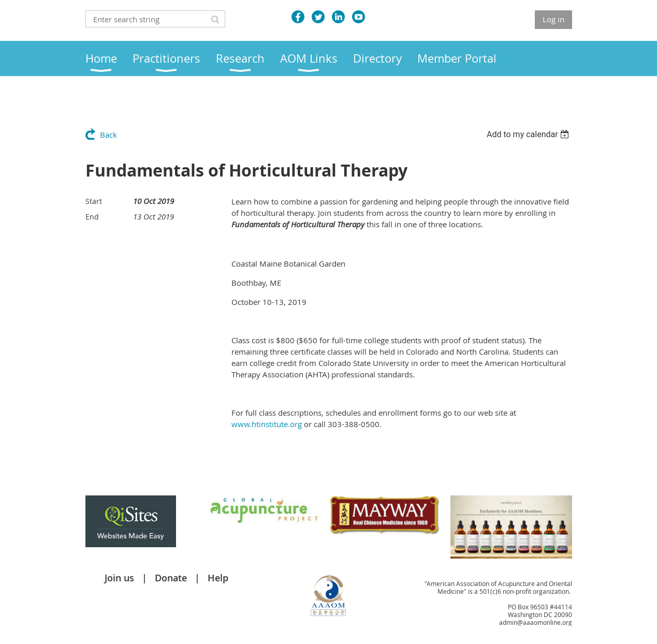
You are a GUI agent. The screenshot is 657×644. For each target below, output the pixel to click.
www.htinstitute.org (267, 424)
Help (218, 578)
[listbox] (529, 134)
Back (108, 135)
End (92, 217)
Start (94, 201)
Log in (553, 19)
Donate (171, 578)
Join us (119, 578)
